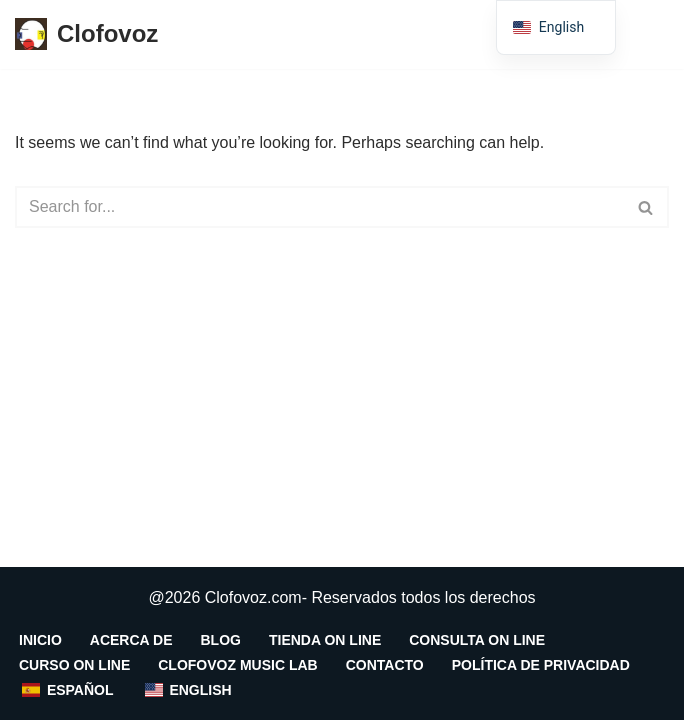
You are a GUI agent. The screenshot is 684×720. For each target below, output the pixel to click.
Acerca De (131, 640)
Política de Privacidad (541, 665)
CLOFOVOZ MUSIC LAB (237, 665)
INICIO (40, 640)
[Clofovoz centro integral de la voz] (86, 34)
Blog (221, 640)
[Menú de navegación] (645, 34)
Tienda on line (325, 640)
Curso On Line (74, 665)
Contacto (385, 665)
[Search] (319, 207)
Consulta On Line (477, 640)
